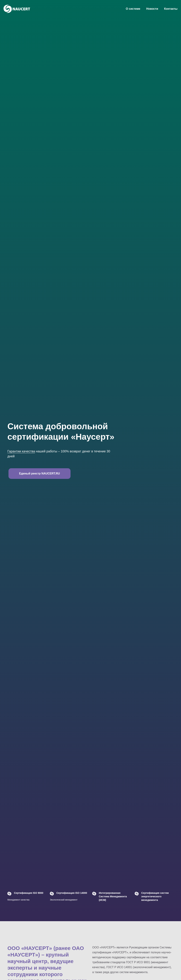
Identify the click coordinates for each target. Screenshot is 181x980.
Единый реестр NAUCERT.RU (40, 473)
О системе (133, 9)
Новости (152, 9)
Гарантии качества (21, 451)
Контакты (171, 9)
